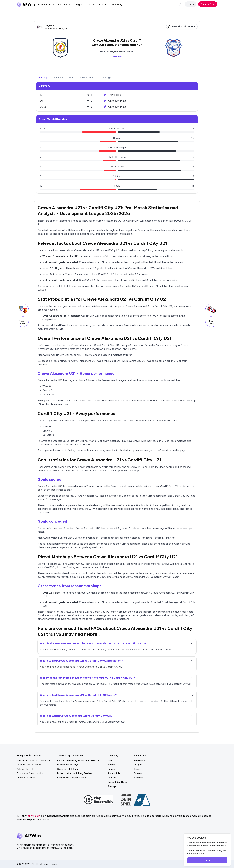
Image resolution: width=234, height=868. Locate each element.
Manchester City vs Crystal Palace (33, 760)
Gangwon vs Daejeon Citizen (72, 778)
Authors (111, 765)
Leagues (79, 4)
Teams (91, 4)
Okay (207, 860)
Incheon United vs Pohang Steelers (75, 773)
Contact (112, 769)
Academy (117, 4)
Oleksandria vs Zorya (68, 765)
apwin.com (34, 816)
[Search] (180, 4)
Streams (103, 4)
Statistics (64, 4)
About (111, 760)
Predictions (46, 4)
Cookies (112, 778)
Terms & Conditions (117, 782)
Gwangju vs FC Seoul (68, 769)
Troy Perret (115, 95)
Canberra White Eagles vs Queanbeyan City (79, 760)
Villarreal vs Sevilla (26, 778)
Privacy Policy (115, 773)
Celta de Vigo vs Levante (29, 765)
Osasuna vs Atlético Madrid (30, 773)
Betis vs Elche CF (25, 769)
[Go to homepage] (26, 4)
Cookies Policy (215, 851)
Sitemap (112, 786)
